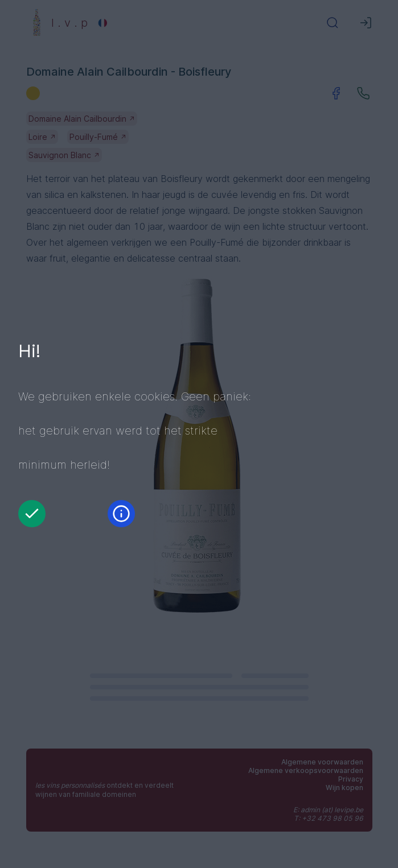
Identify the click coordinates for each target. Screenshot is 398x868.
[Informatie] (121, 514)
